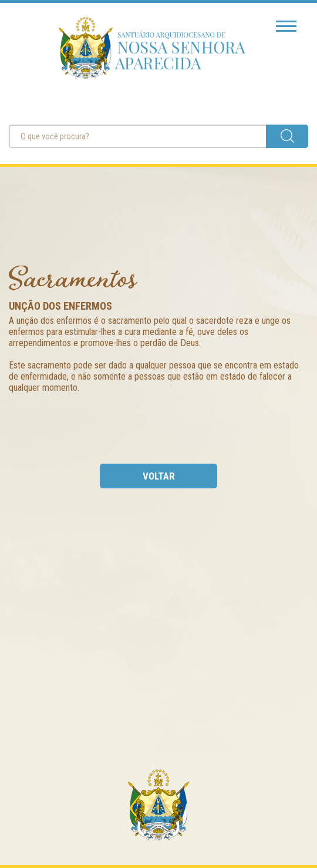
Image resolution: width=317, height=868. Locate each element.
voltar (159, 476)
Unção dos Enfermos (60, 306)
